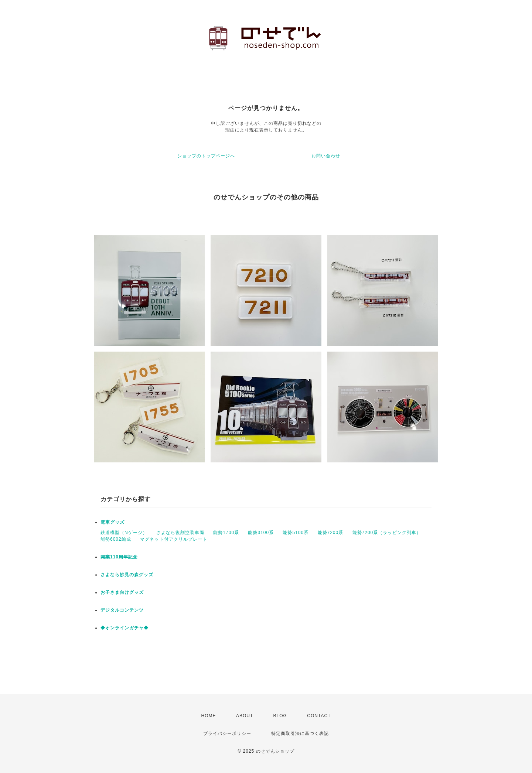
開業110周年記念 (119, 557)
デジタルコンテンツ (122, 610)
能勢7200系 (331, 533)
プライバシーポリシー (227, 733)
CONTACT (319, 716)
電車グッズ (112, 522)
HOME (209, 716)
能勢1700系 (226, 533)
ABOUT (245, 716)
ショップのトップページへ (206, 156)
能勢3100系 (261, 533)
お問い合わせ (326, 156)
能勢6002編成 (116, 539)
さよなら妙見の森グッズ (127, 575)
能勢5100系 (296, 533)
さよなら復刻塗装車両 (180, 533)
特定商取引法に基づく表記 (300, 733)
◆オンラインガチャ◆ (125, 628)
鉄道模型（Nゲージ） (124, 533)
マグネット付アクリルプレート (174, 539)
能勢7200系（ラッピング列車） (387, 533)
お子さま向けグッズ (122, 592)
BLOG (280, 716)
